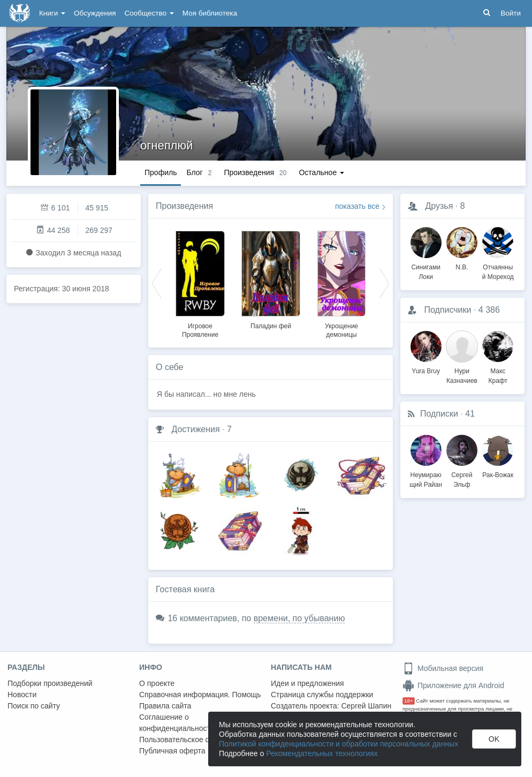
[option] (200, 283)
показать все (357, 206)
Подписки (439, 414)
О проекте (157, 683)
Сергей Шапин (366, 706)
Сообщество (149, 13)
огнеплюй (166, 145)
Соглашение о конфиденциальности (177, 723)
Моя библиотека (210, 13)
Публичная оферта (172, 751)
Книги (52, 13)
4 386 (489, 310)
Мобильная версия (443, 668)
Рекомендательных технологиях (322, 753)
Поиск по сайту (34, 706)
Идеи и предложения (307, 683)
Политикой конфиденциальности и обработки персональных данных (339, 744)
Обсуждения (95, 13)
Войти (511, 13)
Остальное (321, 172)
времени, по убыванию (299, 618)
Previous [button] (157, 283)
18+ (409, 701)
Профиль (161, 172)
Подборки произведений (50, 683)
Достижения (195, 429)
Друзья (439, 206)
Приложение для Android (453, 685)
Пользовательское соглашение (193, 740)
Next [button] (384, 283)
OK (494, 739)
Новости (22, 695)
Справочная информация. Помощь (200, 695)
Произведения (184, 206)
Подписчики (447, 310)
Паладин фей (271, 326)
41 (470, 414)
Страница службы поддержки (322, 695)
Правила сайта (165, 706)
